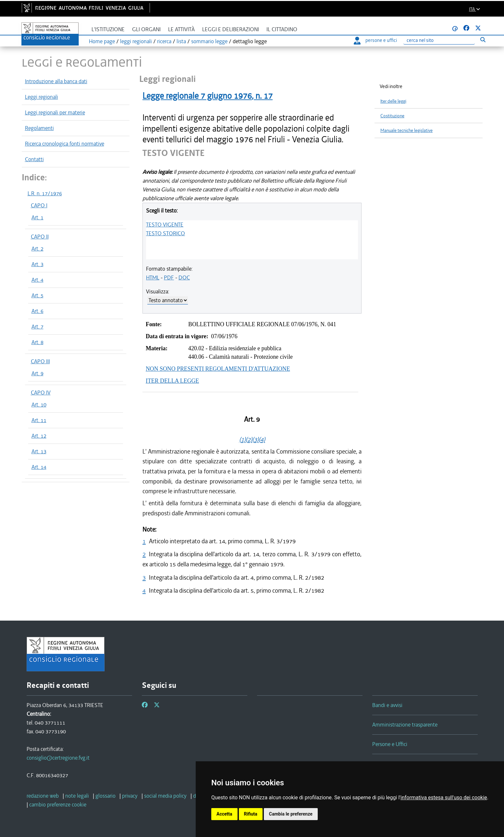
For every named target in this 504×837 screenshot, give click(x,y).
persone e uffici (375, 40)
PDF (169, 277)
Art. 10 (39, 405)
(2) (249, 439)
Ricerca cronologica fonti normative (65, 144)
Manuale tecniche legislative (406, 130)
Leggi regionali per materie (55, 112)
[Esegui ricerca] (483, 39)
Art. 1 (37, 217)
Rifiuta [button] (251, 814)
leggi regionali (136, 41)
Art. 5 (37, 295)
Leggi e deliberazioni (231, 29)
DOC (184, 277)
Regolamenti (39, 128)
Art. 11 (39, 420)
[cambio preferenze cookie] (58, 805)
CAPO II (40, 237)
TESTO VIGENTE (165, 225)
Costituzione (392, 116)
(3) (255, 439)
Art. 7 (37, 327)
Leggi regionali (42, 97)
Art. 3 (37, 264)
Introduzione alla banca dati (56, 81)
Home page (102, 41)
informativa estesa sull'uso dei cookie (444, 798)
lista (181, 41)
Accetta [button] (224, 814)
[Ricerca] (439, 40)
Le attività (181, 29)
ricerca (164, 41)
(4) (262, 439)
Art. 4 (37, 280)
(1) (242, 439)
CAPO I (39, 205)
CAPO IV (41, 393)
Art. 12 (39, 436)
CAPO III (40, 361)
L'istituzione (108, 29)
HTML (153, 277)
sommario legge (209, 41)
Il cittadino (282, 29)
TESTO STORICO (166, 233)
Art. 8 (37, 342)
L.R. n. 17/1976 (45, 193)
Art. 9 (37, 373)
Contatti (34, 159)
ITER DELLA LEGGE (172, 381)
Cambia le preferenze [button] (291, 814)
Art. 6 (37, 311)
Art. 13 (39, 451)
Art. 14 (39, 467)
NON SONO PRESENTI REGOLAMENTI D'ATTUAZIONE (218, 369)
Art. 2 (37, 249)
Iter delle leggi (393, 101)
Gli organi (146, 29)
